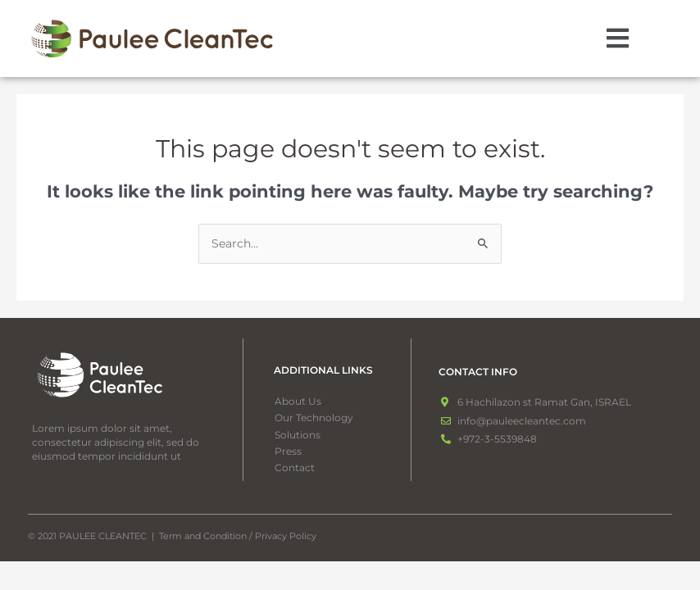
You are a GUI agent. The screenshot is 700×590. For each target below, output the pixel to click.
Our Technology (314, 418)
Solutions (307, 435)
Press (288, 451)
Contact (295, 467)
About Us (298, 401)
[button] (618, 39)
